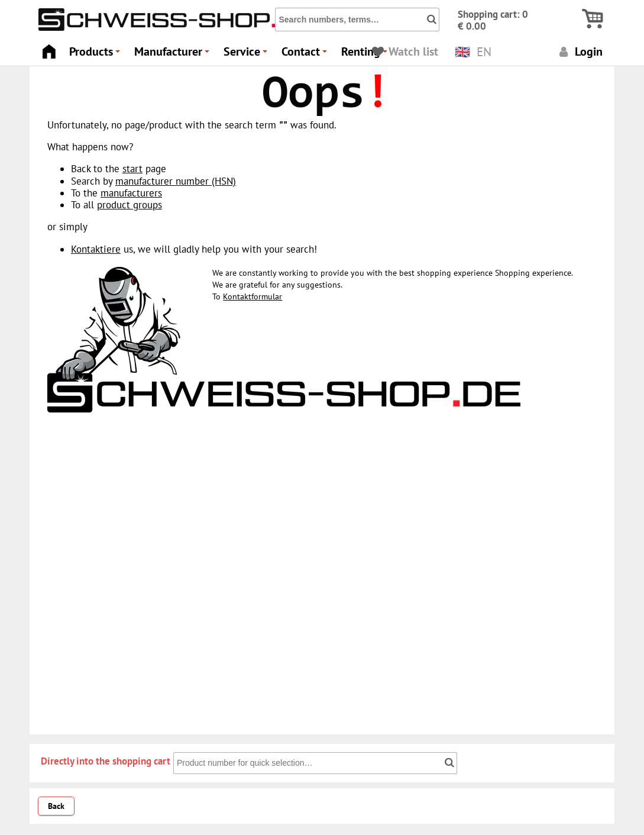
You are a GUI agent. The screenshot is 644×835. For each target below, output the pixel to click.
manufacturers (131, 193)
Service (247, 55)
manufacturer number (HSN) (176, 181)
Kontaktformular (253, 296)
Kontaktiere (96, 249)
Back (56, 806)
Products (96, 55)
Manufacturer (174, 55)
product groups (130, 205)
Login (579, 51)
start (132, 169)
